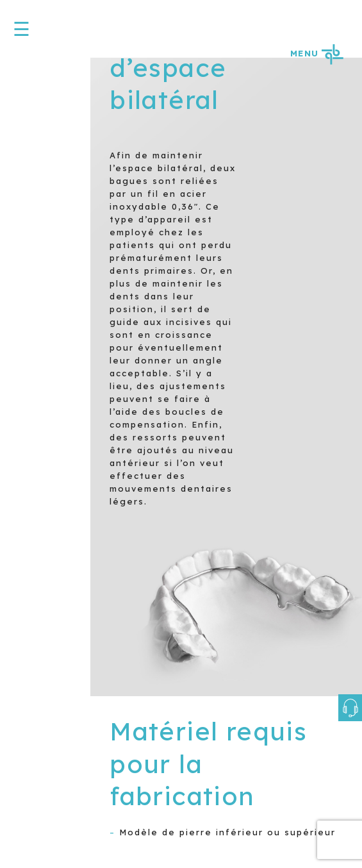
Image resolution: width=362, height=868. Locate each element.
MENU (317, 53)
